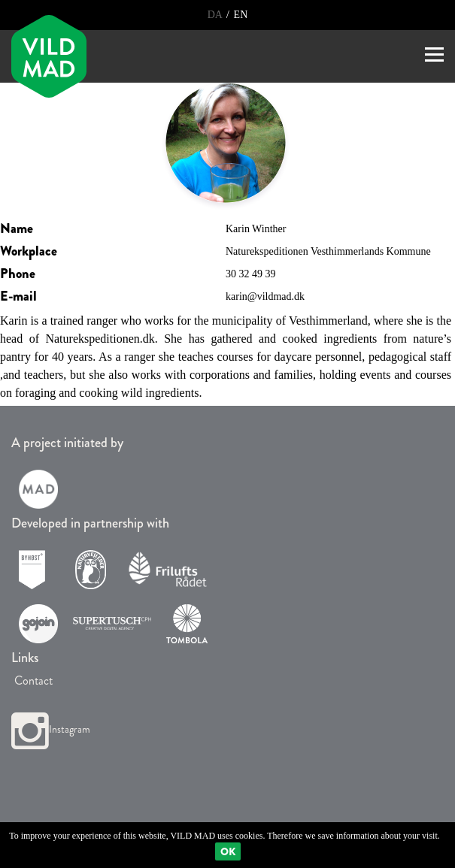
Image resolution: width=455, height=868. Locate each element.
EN (241, 15)
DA (216, 15)
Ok (228, 851)
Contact (32, 680)
